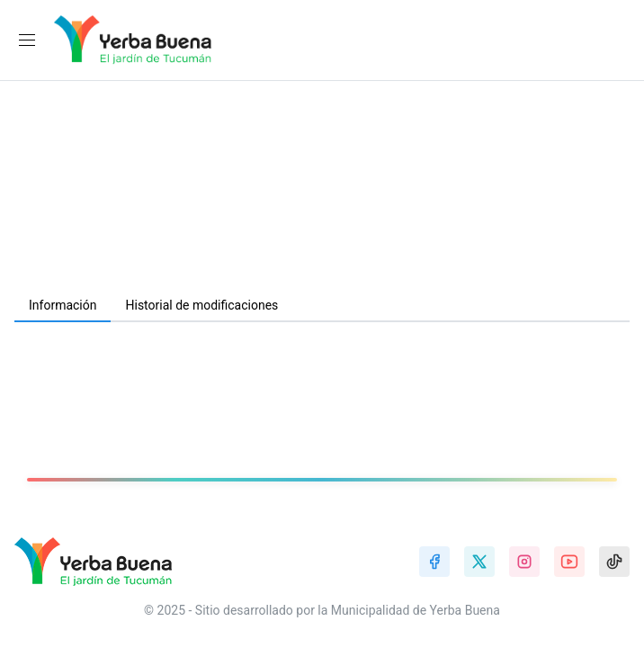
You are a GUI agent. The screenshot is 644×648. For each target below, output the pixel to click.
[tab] (63, 306)
